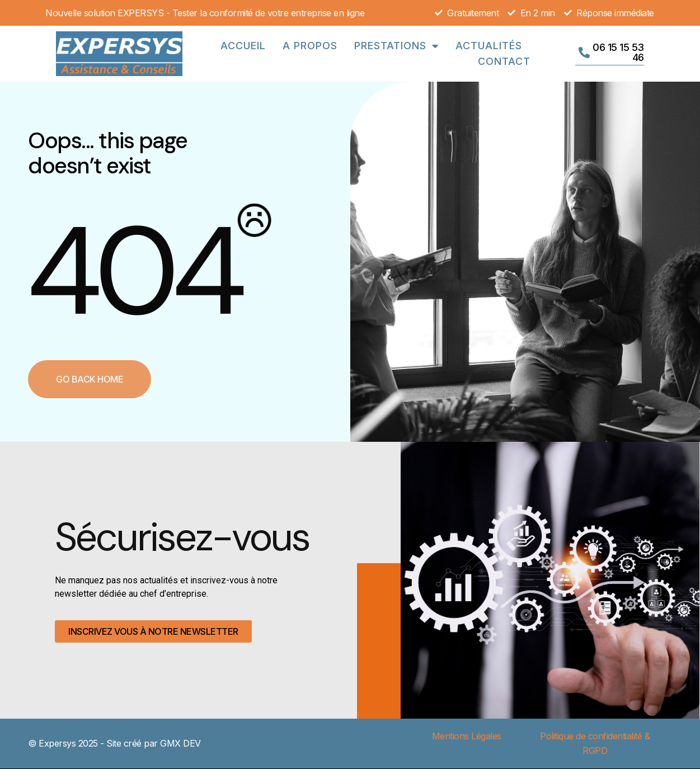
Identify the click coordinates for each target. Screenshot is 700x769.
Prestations (396, 46)
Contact (504, 61)
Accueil (243, 46)
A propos (310, 46)
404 (133, 272)
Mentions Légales (467, 736)
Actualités (489, 46)
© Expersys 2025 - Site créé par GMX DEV (114, 743)
